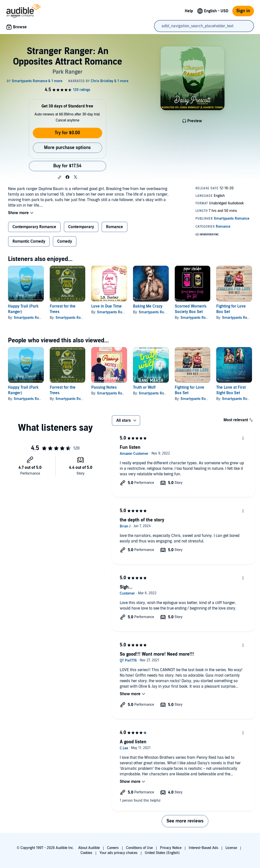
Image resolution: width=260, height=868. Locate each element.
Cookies (86, 853)
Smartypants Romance (31, 318)
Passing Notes (104, 387)
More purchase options (67, 148)
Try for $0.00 (67, 133)
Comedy (65, 241)
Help (189, 11)
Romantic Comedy (29, 241)
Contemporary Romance (34, 227)
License (231, 848)
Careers (113, 848)
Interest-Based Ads (203, 848)
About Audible (89, 848)
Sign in (243, 11)
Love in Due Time (106, 306)
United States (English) (162, 853)
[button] (59, 177)
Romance (114, 227)
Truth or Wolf (144, 387)
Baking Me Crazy (148, 306)
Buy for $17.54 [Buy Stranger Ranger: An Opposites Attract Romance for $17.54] (67, 166)
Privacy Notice (171, 848)
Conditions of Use (139, 848)
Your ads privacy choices (118, 853)
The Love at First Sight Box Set (231, 390)
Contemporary (81, 227)
